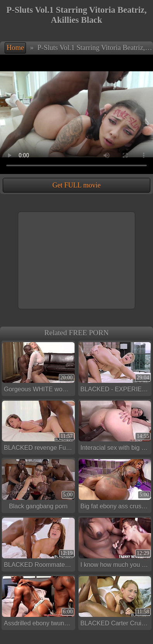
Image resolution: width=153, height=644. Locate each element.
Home (15, 48)
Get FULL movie (76, 185)
